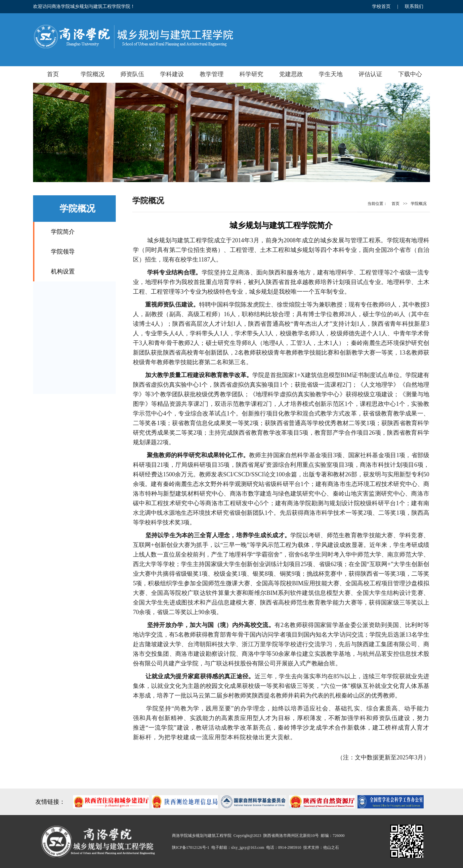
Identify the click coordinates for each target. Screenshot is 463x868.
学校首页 (381, 6)
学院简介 (63, 232)
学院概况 (93, 74)
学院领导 (63, 252)
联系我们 (414, 6)
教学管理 (212, 74)
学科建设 (172, 74)
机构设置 (63, 271)
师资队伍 (132, 74)
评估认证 (370, 74)
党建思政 (291, 74)
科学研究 (251, 74)
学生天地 (331, 74)
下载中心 (410, 74)
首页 (53, 74)
